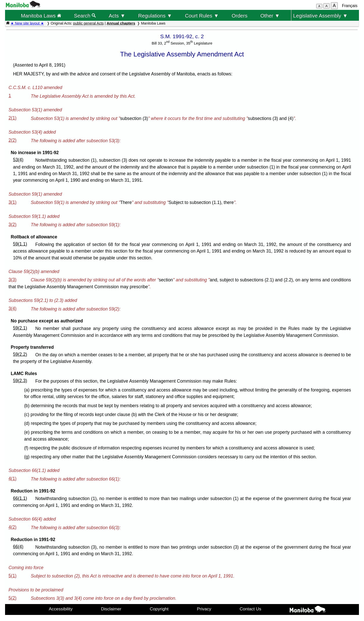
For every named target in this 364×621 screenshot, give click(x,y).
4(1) (13, 479)
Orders (240, 16)
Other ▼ (270, 16)
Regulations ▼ (155, 16)
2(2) (13, 140)
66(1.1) (20, 498)
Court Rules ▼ (202, 16)
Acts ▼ (117, 16)
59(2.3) (20, 381)
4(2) (13, 527)
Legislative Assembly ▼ (321, 16)
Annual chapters (121, 23)
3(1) (13, 202)
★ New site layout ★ (27, 23)
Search (85, 16)
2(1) (13, 118)
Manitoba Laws (41, 16)
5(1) (13, 576)
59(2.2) (20, 354)
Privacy (204, 609)
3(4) (13, 308)
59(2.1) (20, 328)
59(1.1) (20, 244)
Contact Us (250, 609)
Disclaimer (111, 609)
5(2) (13, 598)
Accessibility (61, 609)
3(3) (13, 280)
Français (350, 6)
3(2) (13, 224)
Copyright (159, 609)
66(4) (18, 547)
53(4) (18, 160)
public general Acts (88, 23)
